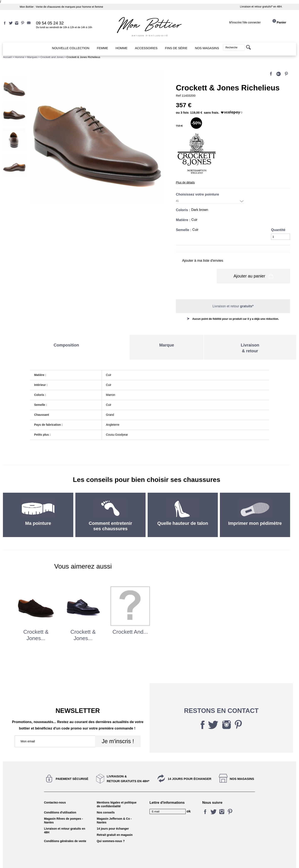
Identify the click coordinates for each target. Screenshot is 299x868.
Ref (179, 95)
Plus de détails (185, 182)
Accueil (7, 57)
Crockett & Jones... (36, 624)
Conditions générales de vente (65, 830)
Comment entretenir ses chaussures (110, 515)
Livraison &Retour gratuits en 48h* (128, 767)
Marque (167, 334)
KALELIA (149, 860)
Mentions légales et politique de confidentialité (117, 793)
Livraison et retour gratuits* (256, 7)
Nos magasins (242, 767)
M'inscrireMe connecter (245, 22)
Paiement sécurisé (72, 767)
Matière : (184, 220)
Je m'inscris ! (118, 730)
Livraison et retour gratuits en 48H (65, 819)
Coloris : (184, 210)
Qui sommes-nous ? (111, 830)
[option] (36, 613)
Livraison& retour (250, 337)
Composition (66, 334)
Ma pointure (38, 512)
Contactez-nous (55, 791)
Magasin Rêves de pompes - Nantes (64, 809)
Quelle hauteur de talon (183, 512)
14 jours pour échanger (190, 767)
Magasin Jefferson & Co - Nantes (114, 809)
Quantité (278, 230)
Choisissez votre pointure (198, 194)
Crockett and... (130, 620)
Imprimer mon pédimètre (255, 512)
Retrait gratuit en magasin (115, 823)
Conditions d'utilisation (60, 801)
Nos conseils (106, 801)
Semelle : (184, 230)
